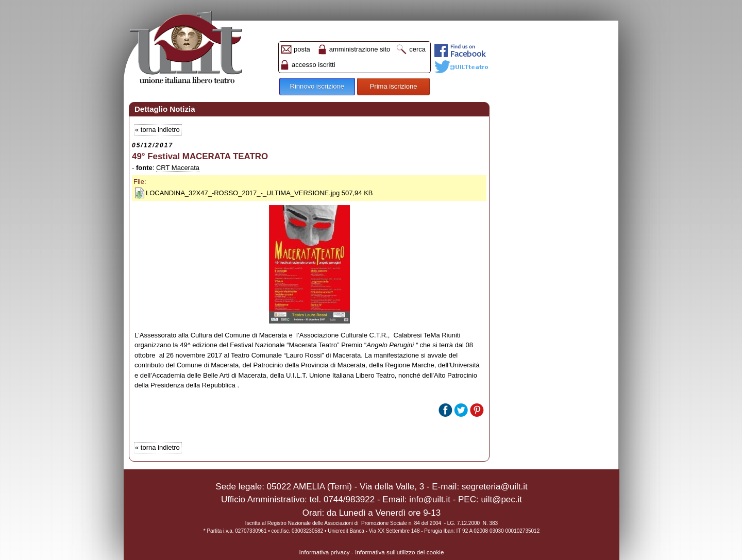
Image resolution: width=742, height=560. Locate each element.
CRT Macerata (178, 168)
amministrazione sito (360, 49)
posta (302, 49)
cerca (417, 49)
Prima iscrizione (394, 86)
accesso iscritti (314, 65)
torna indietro (160, 130)
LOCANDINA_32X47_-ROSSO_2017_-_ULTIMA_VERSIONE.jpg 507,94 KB (259, 193)
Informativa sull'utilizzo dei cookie (399, 552)
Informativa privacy (325, 552)
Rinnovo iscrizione (317, 86)
